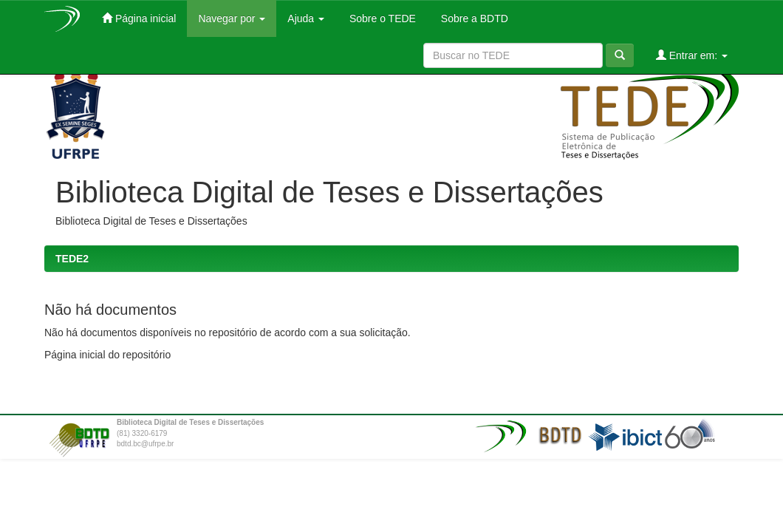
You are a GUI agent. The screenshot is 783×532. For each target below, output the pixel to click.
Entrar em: (692, 55)
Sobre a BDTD (473, 18)
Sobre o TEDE (381, 18)
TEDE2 (72, 259)
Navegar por (232, 18)
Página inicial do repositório (107, 355)
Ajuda (306, 18)
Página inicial (139, 18)
